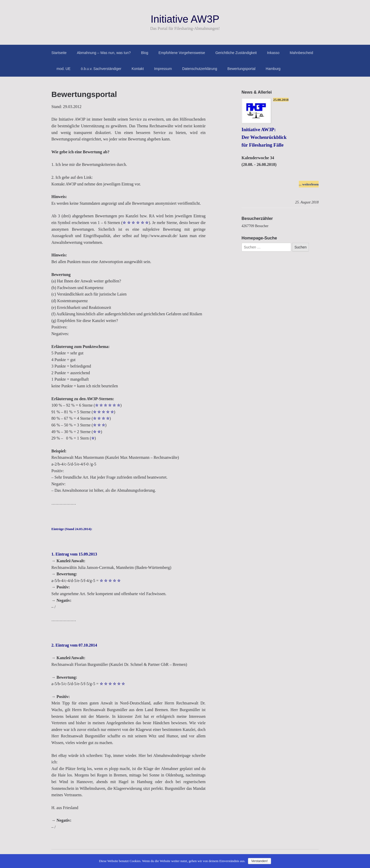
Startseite (59, 53)
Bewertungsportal (241, 69)
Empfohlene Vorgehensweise (182, 53)
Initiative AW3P (185, 19)
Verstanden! (260, 861)
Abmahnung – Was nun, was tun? (104, 53)
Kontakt (138, 69)
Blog (145, 53)
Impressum (163, 69)
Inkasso (273, 53)
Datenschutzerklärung (200, 69)
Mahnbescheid (301, 53)
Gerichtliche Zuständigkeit (236, 53)
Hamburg (273, 69)
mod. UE (63, 69)
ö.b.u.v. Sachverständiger (101, 69)
